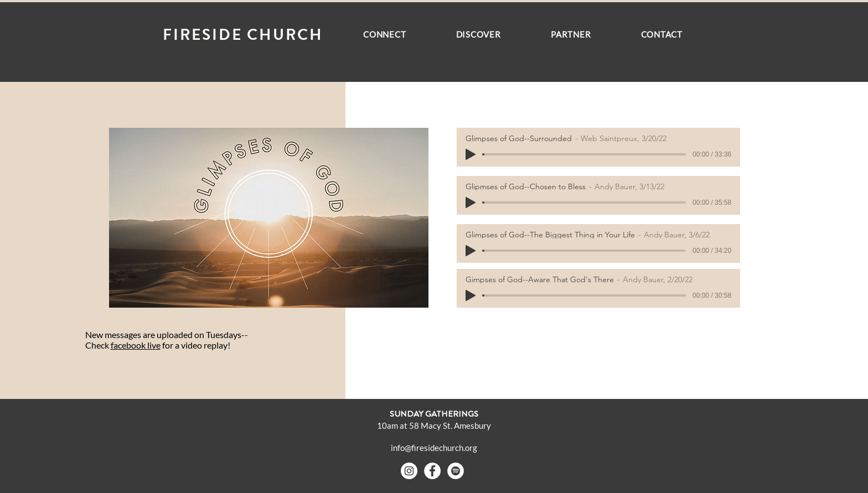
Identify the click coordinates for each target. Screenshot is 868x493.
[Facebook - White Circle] (432, 471)
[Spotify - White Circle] (456, 471)
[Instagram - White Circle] (409, 471)
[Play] (471, 154)
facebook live (136, 345)
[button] (385, 34)
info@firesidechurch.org (434, 448)
